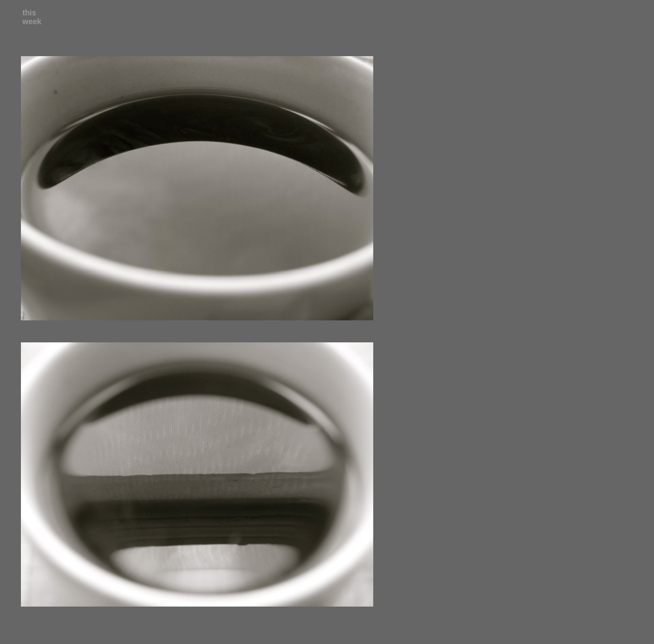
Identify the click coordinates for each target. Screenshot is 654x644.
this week (32, 17)
